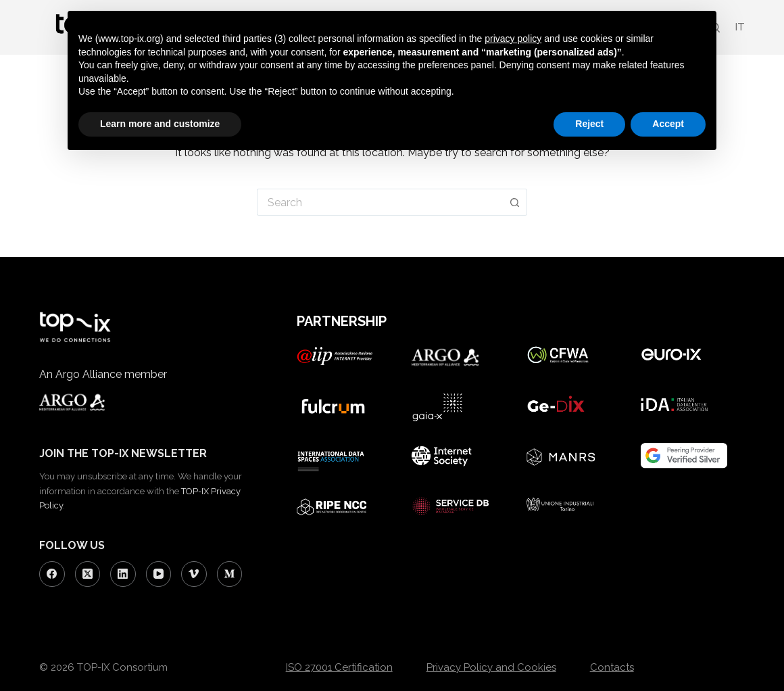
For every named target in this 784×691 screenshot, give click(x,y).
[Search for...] (380, 202)
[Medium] (230, 574)
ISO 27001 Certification (339, 667)
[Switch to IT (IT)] (739, 27)
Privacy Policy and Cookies (491, 667)
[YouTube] (159, 574)
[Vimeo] (194, 574)
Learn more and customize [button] (160, 124)
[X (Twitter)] (88, 574)
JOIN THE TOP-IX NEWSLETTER (123, 453)
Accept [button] (668, 124)
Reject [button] (589, 124)
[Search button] (515, 202)
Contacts (612, 667)
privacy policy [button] (513, 39)
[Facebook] (52, 574)
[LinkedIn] (123, 574)
